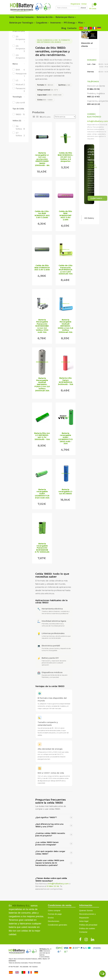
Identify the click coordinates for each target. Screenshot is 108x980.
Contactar (83, 932)
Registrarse (76, 4)
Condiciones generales (58, 925)
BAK (20, 70)
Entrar (84, 4)
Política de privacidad (88, 925)
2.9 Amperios (20, 58)
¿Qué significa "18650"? (54, 817)
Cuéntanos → (98, 198)
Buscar (83, 8)
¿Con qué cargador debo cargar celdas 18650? (54, 853)
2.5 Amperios (20, 39)
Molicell (20, 84)
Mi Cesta (93, 6)
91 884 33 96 (53, 886)
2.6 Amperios (20, 49)
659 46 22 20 (94, 104)
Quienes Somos (86, 910)
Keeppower (20, 75)
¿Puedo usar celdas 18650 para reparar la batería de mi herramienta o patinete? (54, 863)
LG (20, 80)
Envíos (51, 918)
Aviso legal (84, 921)
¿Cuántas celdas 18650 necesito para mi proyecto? (54, 835)
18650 (20, 114)
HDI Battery (89, 218)
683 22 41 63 (93, 97)
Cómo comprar (54, 910)
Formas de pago (55, 914)
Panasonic (20, 90)
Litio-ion (20, 103)
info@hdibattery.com (58, 884)
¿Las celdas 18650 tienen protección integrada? (54, 844)
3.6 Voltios (20, 128)
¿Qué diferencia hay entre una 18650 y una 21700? (54, 825)
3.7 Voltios (20, 134)
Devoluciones (54, 921)
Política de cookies (87, 928)
